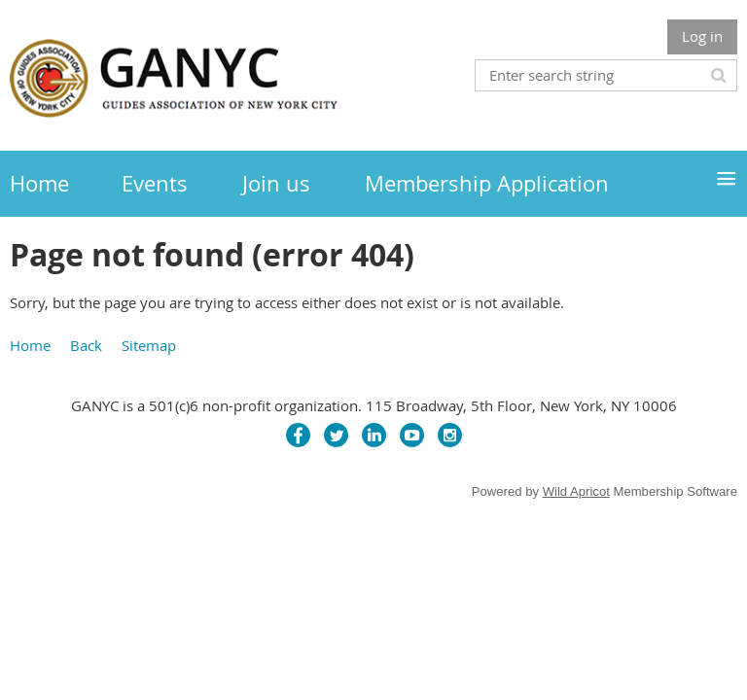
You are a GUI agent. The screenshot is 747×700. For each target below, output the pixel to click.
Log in (702, 36)
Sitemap (149, 345)
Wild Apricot (576, 491)
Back (86, 345)
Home (30, 345)
